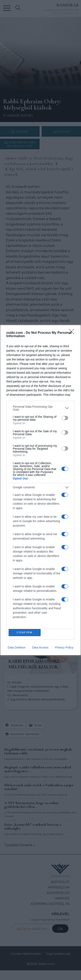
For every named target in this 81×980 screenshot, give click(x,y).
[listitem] (40, 408)
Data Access (40, 647)
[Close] (73, 333)
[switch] (65, 418)
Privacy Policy (64, 647)
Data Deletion (17, 647)
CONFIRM (25, 632)
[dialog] (40, 490)
